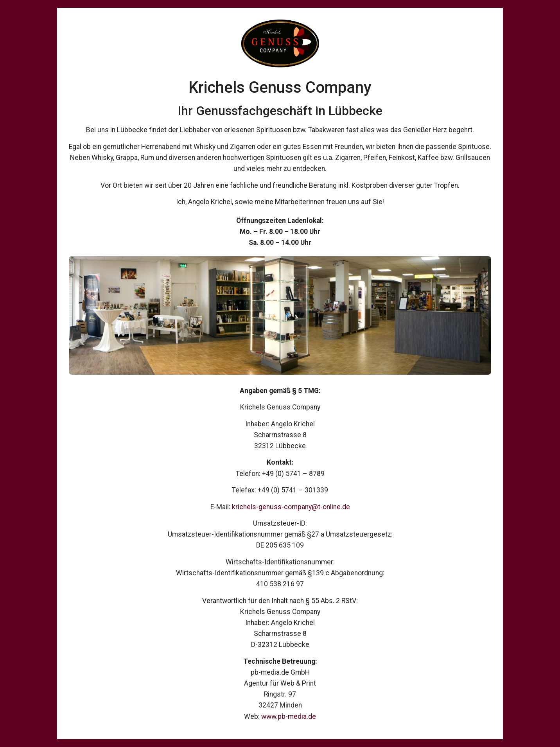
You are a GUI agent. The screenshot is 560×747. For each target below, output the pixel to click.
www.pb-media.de (289, 716)
